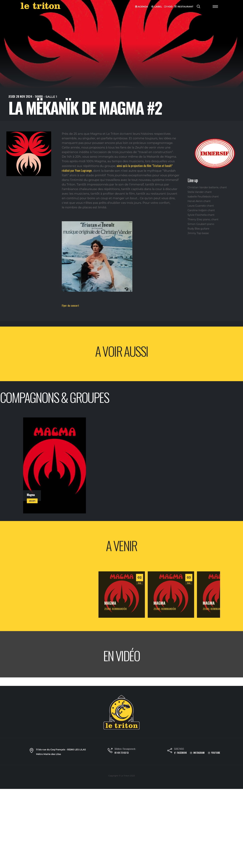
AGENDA (142, 7)
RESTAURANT (184, 7)
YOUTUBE (214, 753)
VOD (168, 7)
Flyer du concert (70, 305)
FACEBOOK (180, 753)
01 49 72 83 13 (122, 753)
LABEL (157, 7)
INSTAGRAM (197, 753)
